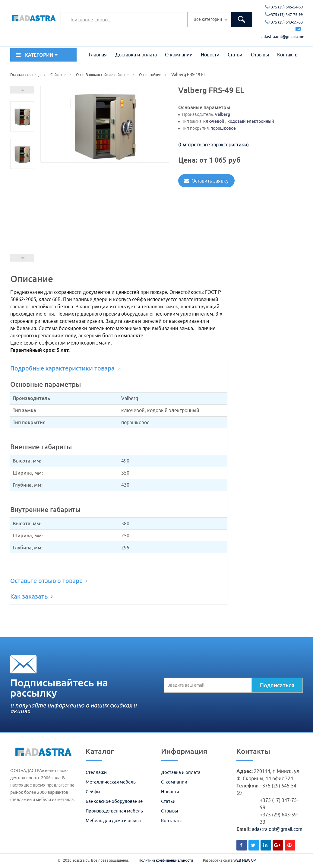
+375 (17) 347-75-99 (284, 14)
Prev (22, 258)
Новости (210, 55)
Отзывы (260, 55)
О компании (179, 55)
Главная (98, 55)
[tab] (119, 369)
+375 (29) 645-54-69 (284, 7)
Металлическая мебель (111, 782)
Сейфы (93, 792)
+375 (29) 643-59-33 (284, 22)
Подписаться (277, 685)
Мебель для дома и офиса (113, 820)
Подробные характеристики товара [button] (66, 368)
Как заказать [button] (32, 596)
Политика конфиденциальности (166, 860)
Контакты (288, 55)
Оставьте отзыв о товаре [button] (49, 581)
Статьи (235, 55)
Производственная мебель (114, 811)
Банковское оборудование (114, 801)
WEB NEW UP (245, 860)
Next (22, 90)
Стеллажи (96, 772)
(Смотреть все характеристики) (213, 145)
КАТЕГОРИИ (37, 55)
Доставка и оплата (136, 55)
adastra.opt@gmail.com (277, 829)
